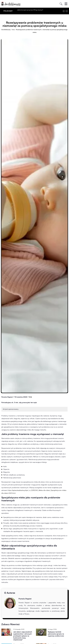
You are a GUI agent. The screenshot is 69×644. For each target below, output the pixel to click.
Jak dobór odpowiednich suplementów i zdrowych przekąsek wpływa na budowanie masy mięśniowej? (23, 636)
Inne (30, 397)
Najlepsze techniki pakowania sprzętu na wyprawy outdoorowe (56, 634)
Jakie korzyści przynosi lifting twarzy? (30, 10)
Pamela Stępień (7, 397)
